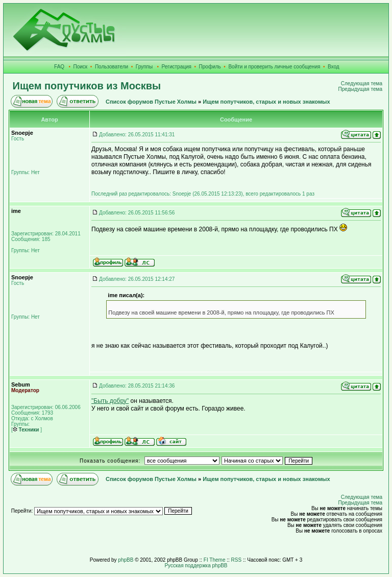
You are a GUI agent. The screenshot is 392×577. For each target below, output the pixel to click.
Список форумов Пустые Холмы (151, 102)
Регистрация (177, 67)
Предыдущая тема (360, 89)
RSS (237, 560)
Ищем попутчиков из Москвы (87, 86)
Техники (26, 430)
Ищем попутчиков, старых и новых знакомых (266, 102)
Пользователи (112, 67)
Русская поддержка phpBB (196, 566)
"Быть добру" (110, 401)
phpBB (126, 560)
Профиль (210, 67)
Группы (144, 67)
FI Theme (215, 560)
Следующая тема (362, 83)
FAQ (59, 67)
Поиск (81, 67)
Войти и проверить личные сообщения (274, 67)
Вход (334, 67)
